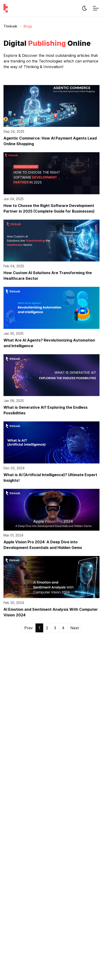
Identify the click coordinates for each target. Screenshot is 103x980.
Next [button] (75, 628)
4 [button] (63, 628)
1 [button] (39, 628)
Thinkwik (10, 26)
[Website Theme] (84, 8)
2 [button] (47, 628)
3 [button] (55, 628)
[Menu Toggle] (96, 8)
